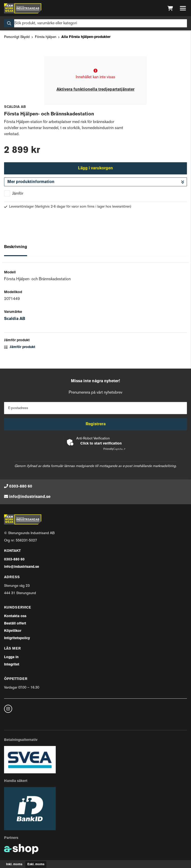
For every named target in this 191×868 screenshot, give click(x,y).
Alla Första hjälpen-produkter (86, 37)
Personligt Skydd (17, 37)
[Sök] (95, 23)
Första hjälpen (46, 37)
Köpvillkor (13, 631)
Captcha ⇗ (114, 449)
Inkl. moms (14, 864)
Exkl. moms (36, 864)
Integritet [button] (12, 665)
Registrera (96, 424)
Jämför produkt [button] (20, 347)
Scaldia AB (15, 319)
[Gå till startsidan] (23, 8)
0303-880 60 (21, 487)
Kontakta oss (15, 616)
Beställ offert (15, 624)
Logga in (11, 657)
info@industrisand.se (30, 497)
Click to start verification (101, 444)
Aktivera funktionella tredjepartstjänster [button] (95, 90)
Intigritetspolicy (17, 638)
